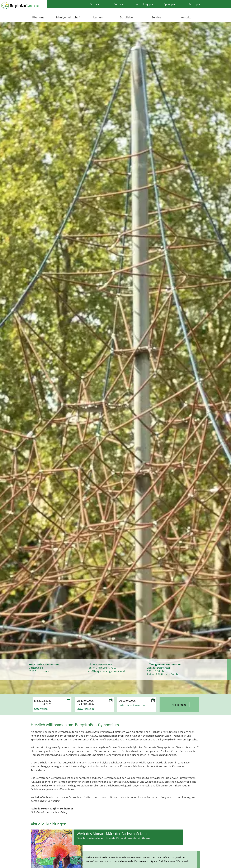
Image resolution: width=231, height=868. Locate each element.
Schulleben (127, 17)
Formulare (120, 4)
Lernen (98, 17)
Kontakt (186, 17)
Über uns (38, 17)
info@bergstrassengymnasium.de (107, 671)
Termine (95, 4)
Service (156, 17)
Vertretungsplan (145, 4)
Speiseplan (170, 4)
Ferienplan (195, 4)
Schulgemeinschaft (68, 17)
